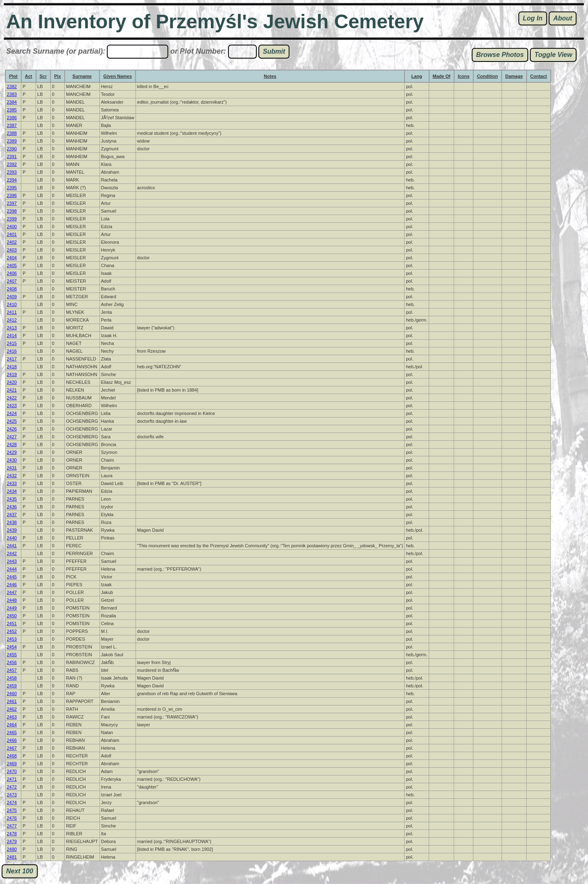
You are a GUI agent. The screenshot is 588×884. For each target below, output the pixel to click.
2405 (12, 265)
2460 (12, 694)
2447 (12, 592)
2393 (12, 172)
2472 (12, 787)
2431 (12, 468)
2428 (12, 444)
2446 (12, 585)
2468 (12, 756)
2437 (12, 515)
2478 (12, 834)
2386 (12, 118)
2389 (12, 141)
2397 (12, 203)
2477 (12, 826)
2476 (12, 818)
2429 (12, 452)
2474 (12, 802)
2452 (12, 631)
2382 (12, 86)
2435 (12, 499)
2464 (12, 725)
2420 (12, 382)
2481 (12, 857)
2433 (12, 483)
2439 (12, 530)
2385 (12, 110)
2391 (12, 156)
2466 (12, 740)
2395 (12, 188)
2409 (12, 297)
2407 (12, 281)
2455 (12, 655)
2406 (12, 273)
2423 (12, 406)
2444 (12, 569)
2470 (12, 771)
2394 (12, 180)
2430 (12, 460)
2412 (12, 320)
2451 (12, 623)
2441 (12, 546)
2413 (12, 328)
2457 (12, 670)
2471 (12, 779)
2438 (12, 522)
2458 (12, 678)
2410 (12, 304)
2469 (12, 764)
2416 (12, 351)
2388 (12, 133)
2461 (12, 701)
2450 (12, 616)
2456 (12, 662)
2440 (12, 538)
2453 (12, 639)
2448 (12, 600)
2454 (12, 647)
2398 (12, 211)
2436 (12, 507)
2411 (12, 312)
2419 (12, 374)
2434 (12, 491)
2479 (12, 841)
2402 (12, 242)
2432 (12, 476)
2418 (12, 367)
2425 (12, 421)
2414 (12, 335)
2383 (12, 94)
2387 (12, 125)
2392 (12, 164)
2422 (12, 398)
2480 (12, 849)
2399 (12, 219)
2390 (12, 149)
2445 (12, 577)
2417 (12, 359)
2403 (12, 250)
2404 (12, 258)
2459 (12, 686)
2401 (12, 234)
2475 (12, 810)
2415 (12, 343)
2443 (12, 561)
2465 (12, 732)
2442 (12, 553)
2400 (12, 227)
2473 (12, 795)
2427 (12, 437)
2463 (12, 717)
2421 (12, 390)
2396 (12, 195)
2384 (12, 102)
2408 (12, 289)
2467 (12, 748)
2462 (12, 709)
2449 (12, 608)
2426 (12, 429)
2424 (12, 413)
